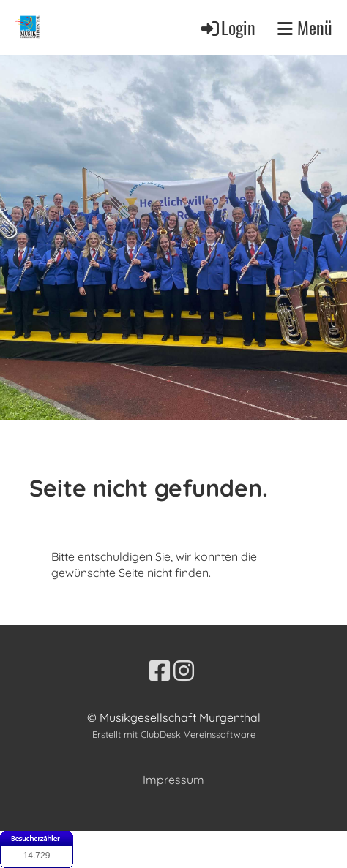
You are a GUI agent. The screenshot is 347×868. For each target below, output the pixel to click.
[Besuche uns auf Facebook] (160, 671)
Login (227, 27)
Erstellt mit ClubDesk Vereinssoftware (174, 734)
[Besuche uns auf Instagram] (184, 671)
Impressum (173, 780)
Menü (305, 27)
